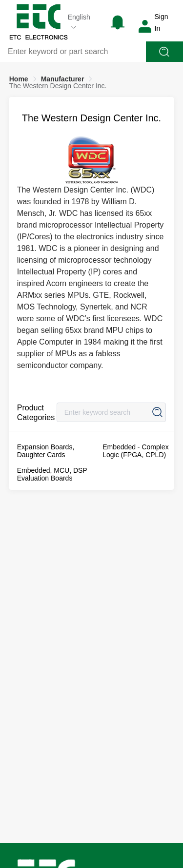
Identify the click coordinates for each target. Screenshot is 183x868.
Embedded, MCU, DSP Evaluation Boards (52, 474)
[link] (19, 79)
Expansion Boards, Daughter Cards (46, 451)
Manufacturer (63, 79)
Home (19, 79)
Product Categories (36, 413)
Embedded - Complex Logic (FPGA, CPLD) (135, 451)
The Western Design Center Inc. (58, 86)
